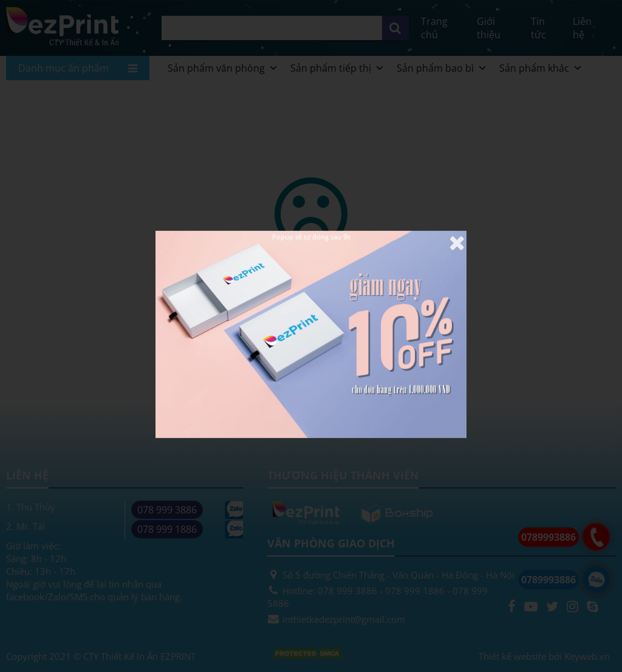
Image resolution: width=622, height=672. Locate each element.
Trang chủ (434, 28)
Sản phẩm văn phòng (223, 68)
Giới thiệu (489, 28)
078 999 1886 (167, 529)
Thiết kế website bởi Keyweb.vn (544, 656)
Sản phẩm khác (541, 68)
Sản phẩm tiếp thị (337, 68)
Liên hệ (582, 28)
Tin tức (538, 28)
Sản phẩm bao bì (442, 68)
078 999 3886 (167, 510)
